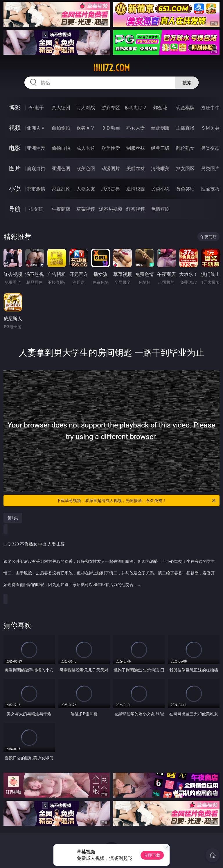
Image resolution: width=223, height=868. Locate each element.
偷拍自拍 (61, 148)
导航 (15, 209)
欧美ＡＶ (86, 128)
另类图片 (210, 168)
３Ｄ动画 (111, 128)
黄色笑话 (185, 189)
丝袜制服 (160, 128)
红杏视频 (136, 209)
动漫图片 (111, 168)
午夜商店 (61, 209)
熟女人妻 (136, 128)
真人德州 (61, 108)
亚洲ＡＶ (36, 128)
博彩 (15, 107)
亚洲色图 (61, 168)
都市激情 (36, 189)
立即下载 (152, 855)
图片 (15, 168)
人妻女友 (86, 189)
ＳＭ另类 (210, 128)
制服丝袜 (136, 148)
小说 (15, 189)
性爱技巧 (210, 189)
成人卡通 (86, 148)
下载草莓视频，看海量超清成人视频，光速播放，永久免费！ (137, 501)
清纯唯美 (160, 168)
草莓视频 (86, 209)
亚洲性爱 (36, 148)
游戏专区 (111, 108)
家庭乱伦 (61, 189)
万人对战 (86, 108)
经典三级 (160, 148)
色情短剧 (160, 209)
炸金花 (160, 108)
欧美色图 (86, 168)
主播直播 (185, 128)
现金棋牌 (185, 108)
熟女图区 (185, 168)
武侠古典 (111, 189)
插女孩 (36, 209)
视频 (15, 128)
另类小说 (160, 189)
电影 (15, 148)
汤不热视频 (111, 209)
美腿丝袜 (136, 168)
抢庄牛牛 (210, 108)
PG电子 (36, 108)
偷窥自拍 (36, 168)
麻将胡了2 (135, 108)
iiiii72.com (111, 68)
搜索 (187, 83)
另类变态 (210, 148)
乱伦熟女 (185, 148)
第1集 (13, 518)
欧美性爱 (111, 148)
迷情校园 (136, 189)
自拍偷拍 (61, 128)
